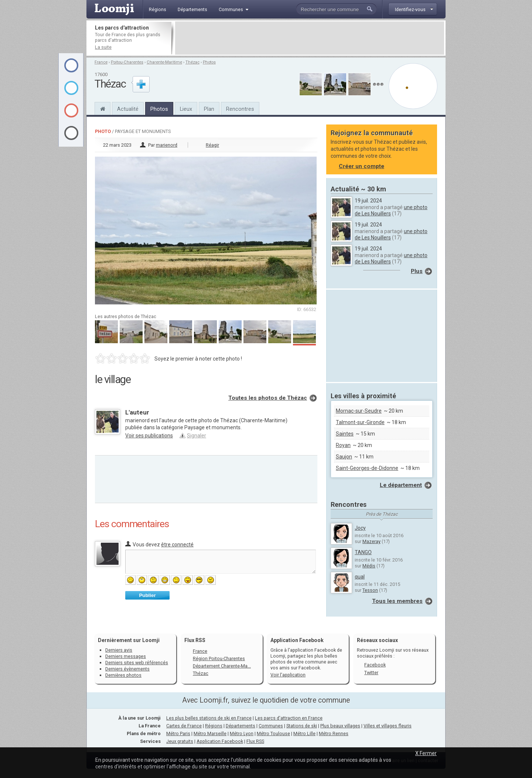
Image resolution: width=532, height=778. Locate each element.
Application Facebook (220, 741)
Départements (241, 726)
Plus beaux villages (340, 726)
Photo (103, 131)
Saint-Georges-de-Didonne (367, 468)
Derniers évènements (127, 669)
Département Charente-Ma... (222, 666)
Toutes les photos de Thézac (268, 398)
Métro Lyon (242, 733)
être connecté (177, 545)
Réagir (212, 145)
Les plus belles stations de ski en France (209, 718)
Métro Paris (178, 733)
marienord (167, 145)
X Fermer (426, 753)
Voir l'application (288, 675)
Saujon (344, 457)
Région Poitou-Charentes (219, 658)
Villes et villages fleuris (388, 726)
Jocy (360, 528)
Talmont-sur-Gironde (360, 422)
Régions (214, 726)
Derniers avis (119, 650)
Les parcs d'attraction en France (289, 718)
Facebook (375, 665)
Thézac (192, 62)
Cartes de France (184, 726)
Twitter (371, 673)
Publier (147, 595)
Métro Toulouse (273, 733)
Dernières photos (123, 675)
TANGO (363, 552)
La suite (103, 47)
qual (360, 577)
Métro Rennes (334, 733)
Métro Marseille (210, 733)
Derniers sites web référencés (137, 663)
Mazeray (371, 541)
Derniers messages (126, 656)
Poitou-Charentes (127, 62)
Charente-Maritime (164, 62)
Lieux (186, 109)
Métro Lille (304, 733)
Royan (343, 445)
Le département (401, 485)
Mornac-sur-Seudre (359, 411)
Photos (209, 62)
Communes (271, 726)
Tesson (370, 590)
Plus (417, 271)
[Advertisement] (310, 38)
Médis (369, 566)
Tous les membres (397, 601)
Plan (209, 109)
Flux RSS (195, 640)
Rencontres (240, 109)
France (101, 62)
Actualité (128, 109)
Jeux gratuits (180, 741)
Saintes (345, 434)
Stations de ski (302, 726)
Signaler (197, 436)
